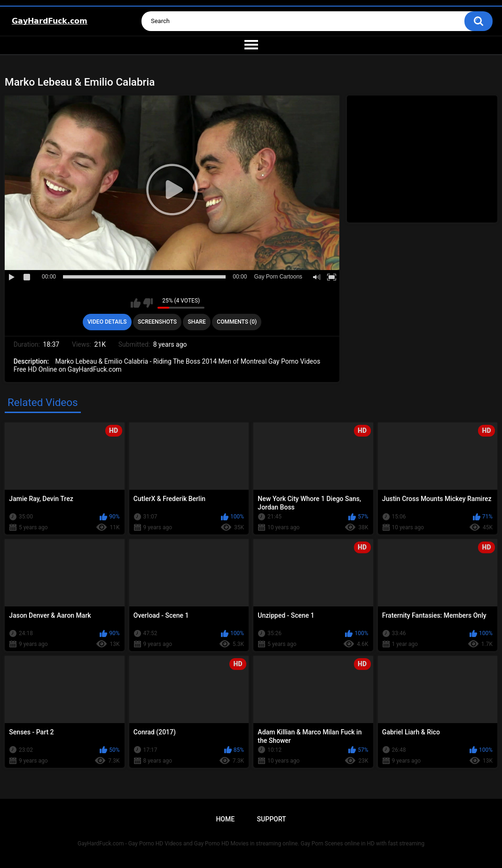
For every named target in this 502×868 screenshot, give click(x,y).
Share (197, 322)
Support (272, 819)
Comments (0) (237, 322)
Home (225, 819)
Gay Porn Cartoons (278, 277)
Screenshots (157, 322)
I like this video (136, 303)
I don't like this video (148, 303)
